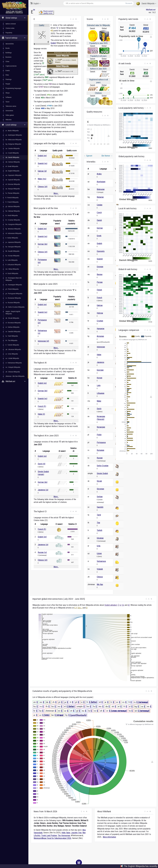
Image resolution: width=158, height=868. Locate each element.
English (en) (42, 156)
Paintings (9, 79)
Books (8, 48)
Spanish (100, 259)
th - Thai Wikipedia (11, 340)
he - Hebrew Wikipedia (13, 211)
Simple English (102, 473)
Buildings (9, 53)
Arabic (99, 174)
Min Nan (100, 584)
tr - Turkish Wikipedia (12, 345)
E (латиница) (142, 702)
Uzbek (99, 553)
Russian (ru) (42, 552)
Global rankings (14, 18)
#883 (146, 28)
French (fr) (42, 406)
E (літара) (59, 715)
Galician (100, 305)
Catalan (100, 205)
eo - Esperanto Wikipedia (13, 175)
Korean (99, 378)
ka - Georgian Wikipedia (13, 247)
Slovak (99, 481)
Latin (99, 385)
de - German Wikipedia (13, 162)
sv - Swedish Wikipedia (13, 332)
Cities (7, 61)
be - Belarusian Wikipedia (14, 140)
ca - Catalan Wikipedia (13, 148)
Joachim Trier (76, 833)
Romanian (100, 450)
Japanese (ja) (43, 490)
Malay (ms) (42, 179)
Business (8, 57)
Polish (99, 435)
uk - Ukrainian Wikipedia (13, 349)
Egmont (88, 156)
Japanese (100, 362)
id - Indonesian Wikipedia (14, 233)
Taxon (7, 102)
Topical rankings (14, 38)
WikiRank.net (14, 381)
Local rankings (14, 125)
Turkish (99, 530)
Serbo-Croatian (103, 466)
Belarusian (101, 189)
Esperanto (101, 251)
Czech (99, 212)
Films (7, 75)
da (34, 10)
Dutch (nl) (42, 464)
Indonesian (101, 347)
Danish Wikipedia (146, 4)
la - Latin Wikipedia (12, 260)
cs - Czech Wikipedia (12, 153)
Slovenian (100, 489)
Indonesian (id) (43, 341)
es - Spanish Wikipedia (13, 180)
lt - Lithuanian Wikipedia (13, 265)
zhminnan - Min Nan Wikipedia (15, 376)
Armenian (100, 336)
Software (8, 97)
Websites (9, 120)
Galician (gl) (42, 171)
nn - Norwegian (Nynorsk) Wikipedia (14, 279)
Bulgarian (100, 197)
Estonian (100, 267)
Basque (100, 274)
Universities (9, 111)
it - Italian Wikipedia (12, 238)
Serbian (100, 497)
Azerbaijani (101, 182)
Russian (100, 458)
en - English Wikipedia (12, 171)
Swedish (100, 507)
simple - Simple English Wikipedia (13, 313)
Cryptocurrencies (11, 66)
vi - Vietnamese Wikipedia (14, 363)
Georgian (100, 370)
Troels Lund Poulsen (49, 835)
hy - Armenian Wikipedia (13, 229)
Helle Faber (66, 833)
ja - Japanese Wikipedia (13, 242)
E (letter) (71, 706)
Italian (99, 355)
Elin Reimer (107, 156)
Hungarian (101, 329)
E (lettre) (93, 702)
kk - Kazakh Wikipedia (12, 251)
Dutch (99, 409)
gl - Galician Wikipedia (13, 206)
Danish (99, 220)
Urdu (99, 546)
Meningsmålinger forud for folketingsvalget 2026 (52, 838)
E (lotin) (46, 715)
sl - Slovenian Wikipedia (13, 323)
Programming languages (13, 88)
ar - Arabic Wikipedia (12, 131)
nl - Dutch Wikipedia (12, 273)
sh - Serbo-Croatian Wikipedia (15, 307)
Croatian (100, 321)
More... (56, 193)
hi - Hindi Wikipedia (12, 215)
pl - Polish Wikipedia (12, 289)
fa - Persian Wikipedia (12, 193)
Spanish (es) (43, 163)
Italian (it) (41, 414)
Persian (100, 282)
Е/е (123, 605)
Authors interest (11, 24)
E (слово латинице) (118, 711)
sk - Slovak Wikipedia (12, 318)
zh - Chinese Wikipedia (13, 372)
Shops (8, 93)
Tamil (99, 515)
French (99, 298)
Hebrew (100, 313)
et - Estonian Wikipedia (13, 184)
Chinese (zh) (43, 187)
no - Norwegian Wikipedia (14, 285)
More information (109, 837)
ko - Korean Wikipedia (12, 256)
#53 (146, 73)
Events (8, 71)
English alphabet (111, 605)
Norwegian (101, 427)
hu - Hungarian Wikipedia (14, 224)
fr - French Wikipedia (12, 202)
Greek (99, 236)
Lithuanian (101, 393)
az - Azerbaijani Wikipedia (14, 135)
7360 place (47, 80)
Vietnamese (101, 561)
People (8, 84)
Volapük (100, 569)
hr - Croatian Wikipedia (13, 220)
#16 (132, 73)
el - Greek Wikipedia (12, 166)
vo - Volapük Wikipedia (13, 367)
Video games (10, 115)
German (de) (43, 244)
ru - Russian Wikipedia (13, 303)
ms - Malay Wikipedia (12, 269)
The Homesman (64, 835)
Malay (99, 401)
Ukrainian (100, 538)
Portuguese (101, 442)
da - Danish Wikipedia (12, 157)
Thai (98, 523)
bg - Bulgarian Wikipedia (13, 144)
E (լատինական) (78, 715)
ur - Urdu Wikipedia (12, 354)
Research (129, 3)
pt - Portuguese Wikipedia (14, 294)
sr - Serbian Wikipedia (12, 327)
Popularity (9, 33)
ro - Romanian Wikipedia (13, 298)
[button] (71, 19)
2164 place (39, 75)
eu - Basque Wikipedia (13, 189)
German (100, 228)
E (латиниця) (144, 711)
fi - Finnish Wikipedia (12, 198)
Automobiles (10, 44)
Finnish (99, 290)
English (35, 3)
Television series (11, 106)
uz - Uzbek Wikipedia (12, 358)
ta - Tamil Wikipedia (12, 336)
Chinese (100, 577)
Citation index (10, 28)
